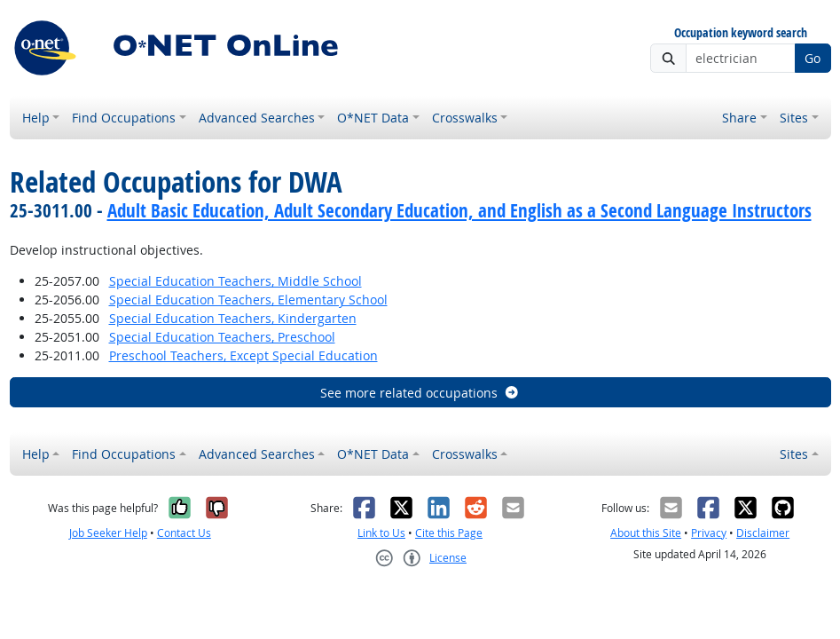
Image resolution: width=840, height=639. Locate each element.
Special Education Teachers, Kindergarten (233, 318)
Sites (794, 118)
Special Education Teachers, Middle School (236, 281)
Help (36, 118)
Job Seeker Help (108, 533)
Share (739, 118)
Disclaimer (763, 533)
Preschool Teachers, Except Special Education (243, 355)
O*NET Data (373, 118)
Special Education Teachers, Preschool (222, 337)
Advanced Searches (257, 118)
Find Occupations (124, 118)
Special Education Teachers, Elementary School (248, 300)
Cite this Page (449, 533)
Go (813, 58)
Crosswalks (465, 118)
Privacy (709, 533)
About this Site (646, 533)
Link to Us (381, 533)
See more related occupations (420, 393)
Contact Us (184, 533)
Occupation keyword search (741, 33)
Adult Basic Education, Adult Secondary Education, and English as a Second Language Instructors (459, 210)
